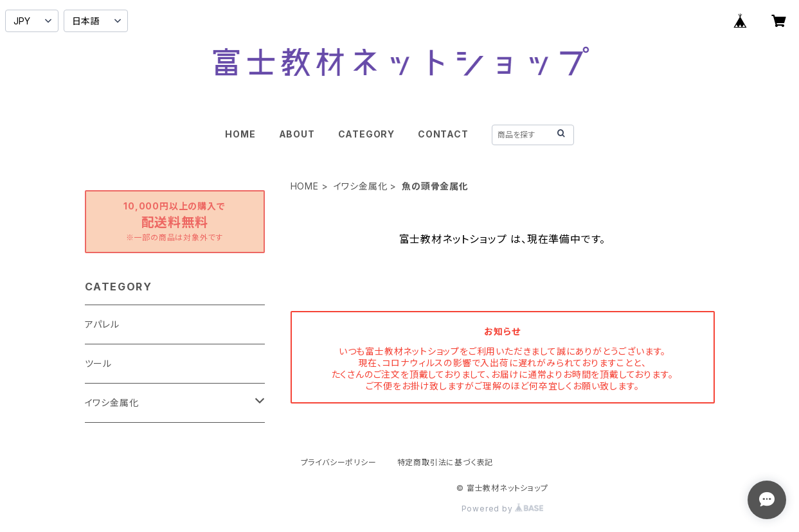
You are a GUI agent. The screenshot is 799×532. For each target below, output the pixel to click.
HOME (240, 134)
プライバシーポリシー (339, 462)
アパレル (102, 324)
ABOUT (297, 134)
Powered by (503, 509)
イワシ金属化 (361, 186)
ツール (98, 363)
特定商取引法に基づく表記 (445, 462)
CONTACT (443, 134)
